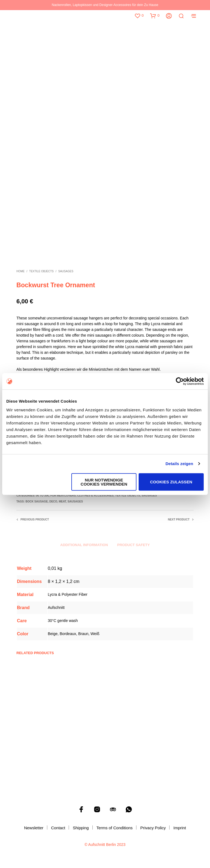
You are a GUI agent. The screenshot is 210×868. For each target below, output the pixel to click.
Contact (58, 828)
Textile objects (41, 271)
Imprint (180, 828)
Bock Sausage (37, 502)
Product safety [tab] (134, 545)
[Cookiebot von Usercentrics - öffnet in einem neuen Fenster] (180, 381)
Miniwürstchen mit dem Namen (115, 369)
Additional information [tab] (84, 545)
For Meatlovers (63, 496)
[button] (139, 16)
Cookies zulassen (171, 482)
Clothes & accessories (95, 496)
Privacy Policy (153, 828)
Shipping (81, 828)
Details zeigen (179, 464)
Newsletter (34, 828)
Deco (53, 502)
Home (21, 271)
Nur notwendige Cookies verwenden (104, 482)
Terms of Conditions (115, 828)
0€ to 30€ (42, 496)
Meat (62, 502)
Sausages (66, 271)
